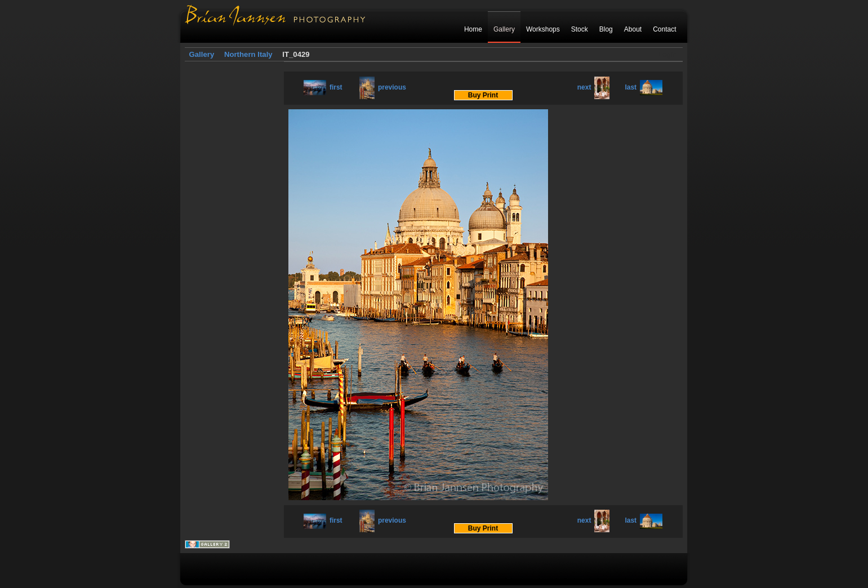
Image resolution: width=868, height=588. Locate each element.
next (594, 87)
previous (383, 87)
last (644, 87)
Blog (606, 29)
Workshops (543, 29)
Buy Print (483, 95)
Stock (580, 29)
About (633, 29)
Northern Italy (248, 54)
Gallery (504, 29)
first (323, 87)
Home (473, 29)
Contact (664, 29)
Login (668, 55)
